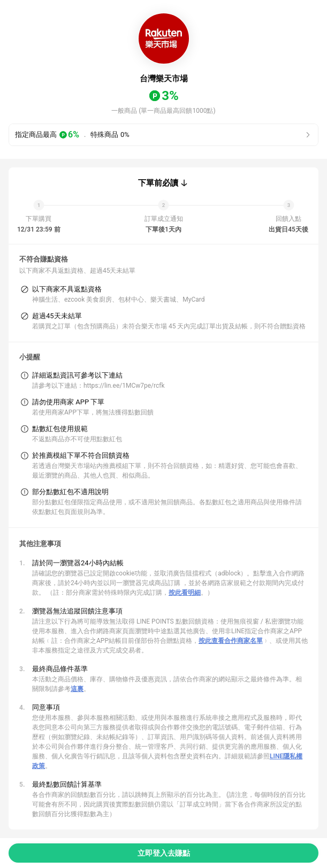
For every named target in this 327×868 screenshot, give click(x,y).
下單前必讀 (158, 183)
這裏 (77, 689)
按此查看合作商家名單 (231, 641)
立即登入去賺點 (164, 853)
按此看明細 (185, 593)
